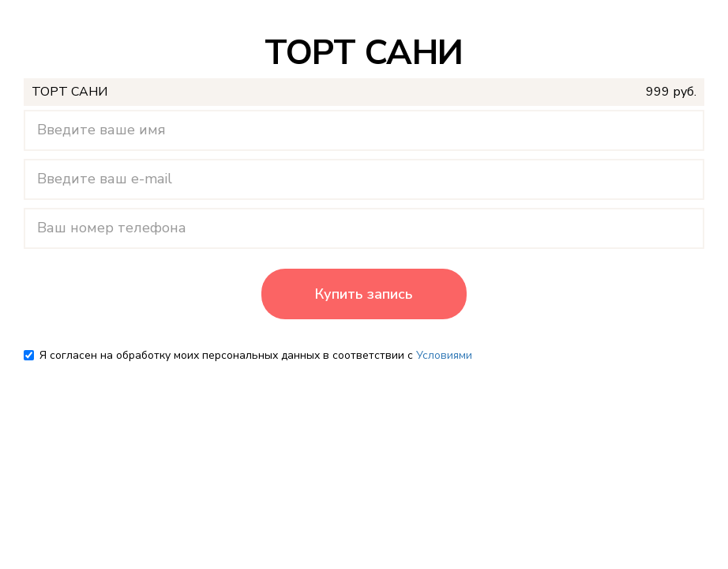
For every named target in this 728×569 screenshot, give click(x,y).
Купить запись (364, 294)
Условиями (444, 355)
